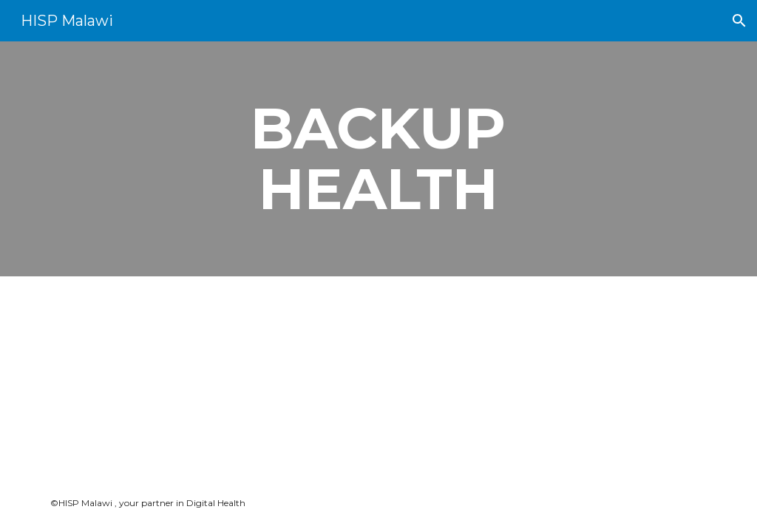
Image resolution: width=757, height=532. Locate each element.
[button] (739, 21)
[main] (378, 159)
